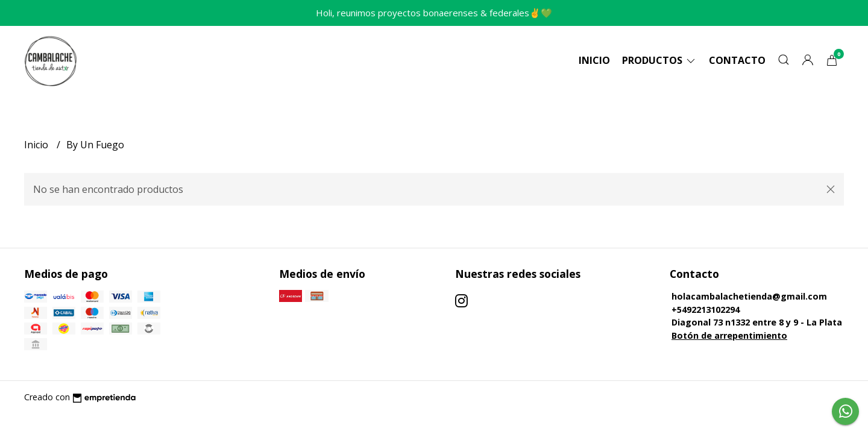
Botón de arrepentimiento (729, 335)
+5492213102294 (706, 310)
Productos (659, 60)
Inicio (594, 60)
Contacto (737, 60)
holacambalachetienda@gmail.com (749, 296)
